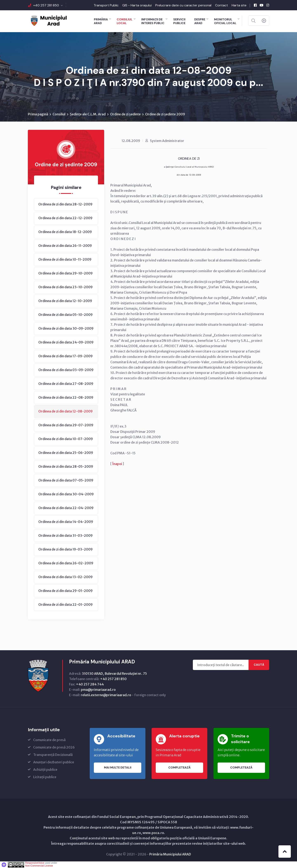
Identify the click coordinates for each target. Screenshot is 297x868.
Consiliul (59, 114)
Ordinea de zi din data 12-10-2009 (65, 301)
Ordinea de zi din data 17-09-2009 (65, 356)
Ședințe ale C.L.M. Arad (88, 114)
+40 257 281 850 (46, 5)
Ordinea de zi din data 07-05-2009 (66, 480)
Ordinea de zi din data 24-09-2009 (66, 342)
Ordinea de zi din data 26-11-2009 (65, 246)
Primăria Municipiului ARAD (170, 854)
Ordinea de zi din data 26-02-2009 (66, 563)
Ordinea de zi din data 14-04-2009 (66, 522)
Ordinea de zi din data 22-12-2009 (65, 218)
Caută (259, 665)
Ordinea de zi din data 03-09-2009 (66, 370)
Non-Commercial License (39, 866)
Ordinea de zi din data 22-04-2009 (66, 508)
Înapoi (117, 464)
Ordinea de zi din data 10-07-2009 (66, 439)
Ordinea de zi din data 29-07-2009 (66, 425)
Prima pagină (38, 114)
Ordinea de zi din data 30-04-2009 (66, 494)
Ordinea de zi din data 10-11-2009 (65, 260)
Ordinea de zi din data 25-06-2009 (66, 453)
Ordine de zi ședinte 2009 (165, 114)
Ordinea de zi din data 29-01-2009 (65, 591)
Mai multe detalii (118, 768)
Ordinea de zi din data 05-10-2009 (65, 315)
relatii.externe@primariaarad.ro (106, 695)
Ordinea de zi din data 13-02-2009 (65, 577)
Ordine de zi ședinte (125, 114)
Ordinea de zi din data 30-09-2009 (66, 329)
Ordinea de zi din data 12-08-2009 (65, 411)
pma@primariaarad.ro (98, 690)
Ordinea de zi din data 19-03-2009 (65, 549)
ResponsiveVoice (35, 863)
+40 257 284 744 (90, 684)
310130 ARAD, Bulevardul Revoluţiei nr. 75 (114, 674)
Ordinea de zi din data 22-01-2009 (65, 605)
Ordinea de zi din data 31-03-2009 (65, 536)
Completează (179, 768)
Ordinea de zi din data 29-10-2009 (65, 273)
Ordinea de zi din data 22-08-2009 (66, 398)
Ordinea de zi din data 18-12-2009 (65, 232)
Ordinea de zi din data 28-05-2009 (66, 467)
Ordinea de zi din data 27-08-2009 (66, 384)
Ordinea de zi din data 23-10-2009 (65, 287)
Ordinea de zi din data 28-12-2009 (65, 204)
